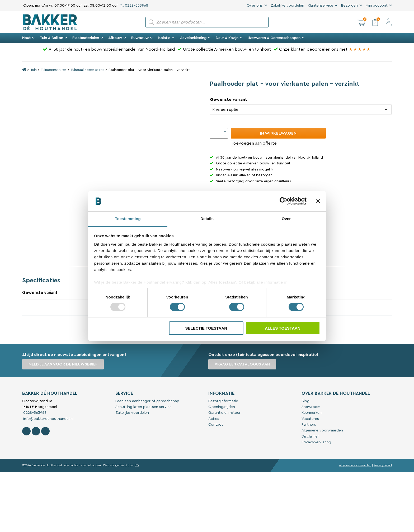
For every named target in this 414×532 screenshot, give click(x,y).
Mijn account (377, 6)
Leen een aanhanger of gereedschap (147, 401)
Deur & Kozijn (229, 38)
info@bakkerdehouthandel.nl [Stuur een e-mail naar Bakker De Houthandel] (48, 419)
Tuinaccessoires (54, 70)
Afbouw (117, 38)
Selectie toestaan (206, 328)
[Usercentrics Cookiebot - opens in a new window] (283, 201)
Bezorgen (349, 6)
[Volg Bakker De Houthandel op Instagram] (36, 431)
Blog (305, 401)
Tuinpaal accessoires (87, 70)
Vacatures (310, 419)
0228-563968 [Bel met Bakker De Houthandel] (34, 413)
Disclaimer (310, 436)
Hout (28, 38)
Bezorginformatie (223, 401)
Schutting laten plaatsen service (144, 407)
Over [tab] (286, 219)
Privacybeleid (383, 465)
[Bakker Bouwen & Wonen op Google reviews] (360, 49)
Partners (309, 425)
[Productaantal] (219, 133)
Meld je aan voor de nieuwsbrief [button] (63, 364)
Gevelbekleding (195, 38)
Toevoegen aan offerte (254, 143)
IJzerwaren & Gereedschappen (276, 38)
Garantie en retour (224, 413)
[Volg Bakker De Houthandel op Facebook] (26, 431)
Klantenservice (321, 6)
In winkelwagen (278, 133)
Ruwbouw (142, 38)
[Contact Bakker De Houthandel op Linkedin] (45, 431)
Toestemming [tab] (128, 219)
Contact (216, 425)
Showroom (311, 407)
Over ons (255, 6)
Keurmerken (312, 413)
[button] (361, 22)
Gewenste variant (229, 99)
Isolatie (166, 38)
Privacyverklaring (316, 442)
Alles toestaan (283, 328)
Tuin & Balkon (53, 38)
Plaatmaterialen (88, 38)
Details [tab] (207, 219)
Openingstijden (222, 407)
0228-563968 (134, 6)
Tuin (34, 70)
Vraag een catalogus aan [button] (242, 364)
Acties (214, 419)
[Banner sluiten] (318, 201)
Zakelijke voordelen (287, 6)
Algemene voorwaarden (322, 430)
